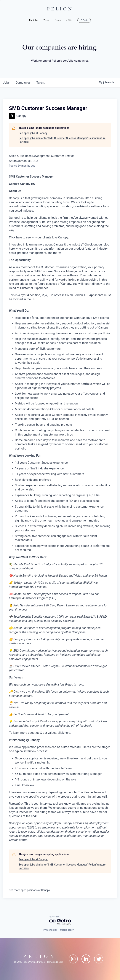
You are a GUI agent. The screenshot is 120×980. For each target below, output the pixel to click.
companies (23, 83)
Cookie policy (67, 930)
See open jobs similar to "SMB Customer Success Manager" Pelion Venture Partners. (62, 140)
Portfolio (33, 20)
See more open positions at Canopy (29, 890)
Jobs (69, 20)
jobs (6, 83)
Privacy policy (50, 930)
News (58, 20)
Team (46, 20)
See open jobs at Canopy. (33, 133)
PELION (60, 9)
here (19, 237)
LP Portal (84, 20)
